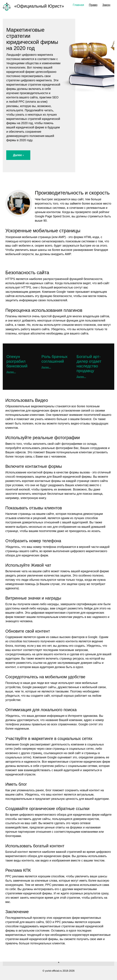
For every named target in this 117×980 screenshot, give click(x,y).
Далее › (18, 155)
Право (93, 5)
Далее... (11, 372)
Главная (78, 5)
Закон (106, 5)
